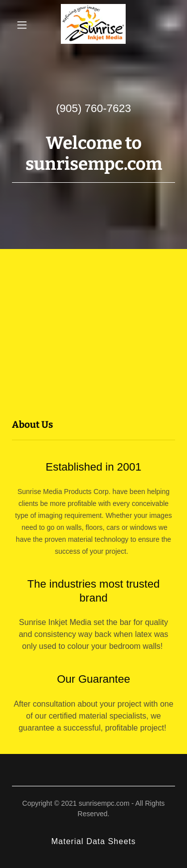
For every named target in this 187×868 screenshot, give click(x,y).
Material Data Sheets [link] (94, 841)
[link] (93, 25)
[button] (22, 25)
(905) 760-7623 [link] (93, 108)
